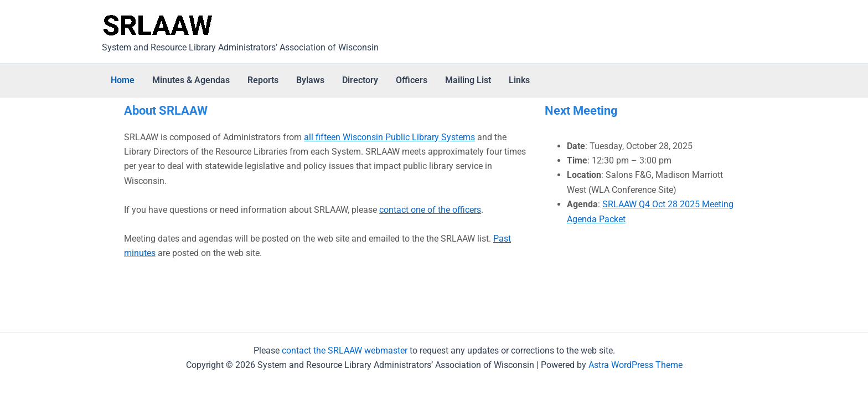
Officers (412, 80)
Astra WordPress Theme (635, 365)
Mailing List (468, 80)
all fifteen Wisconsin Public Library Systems (389, 137)
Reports (263, 80)
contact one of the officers (430, 210)
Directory (360, 80)
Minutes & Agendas (191, 80)
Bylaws (310, 80)
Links (519, 80)
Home (123, 80)
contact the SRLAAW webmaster (345, 351)
